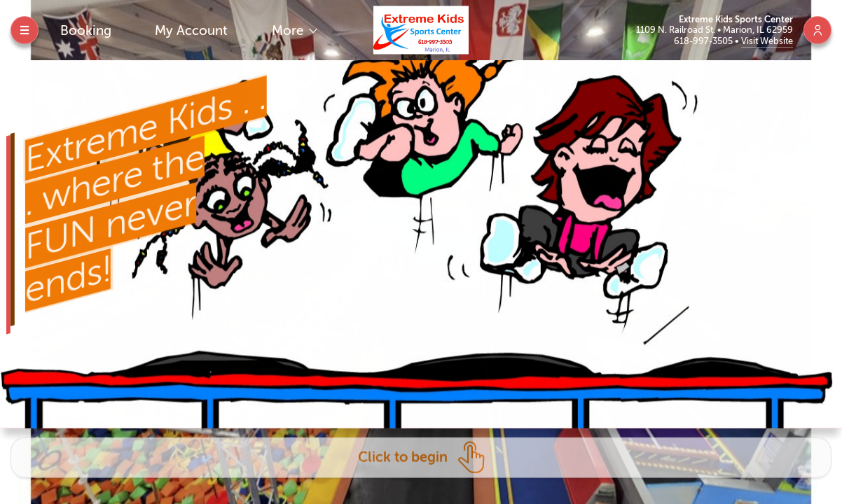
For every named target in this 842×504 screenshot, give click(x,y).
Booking (86, 30)
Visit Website (767, 41)
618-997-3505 (704, 41)
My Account (191, 30)
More (289, 30)
